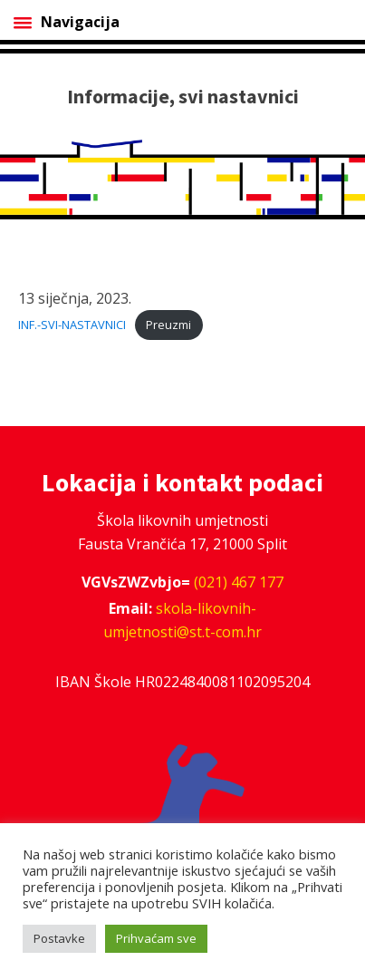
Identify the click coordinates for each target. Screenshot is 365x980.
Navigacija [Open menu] (67, 22)
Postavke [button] (59, 938)
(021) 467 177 (239, 582)
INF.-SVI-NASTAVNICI (72, 325)
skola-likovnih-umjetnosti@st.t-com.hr (182, 620)
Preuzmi (168, 325)
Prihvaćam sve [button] (156, 938)
